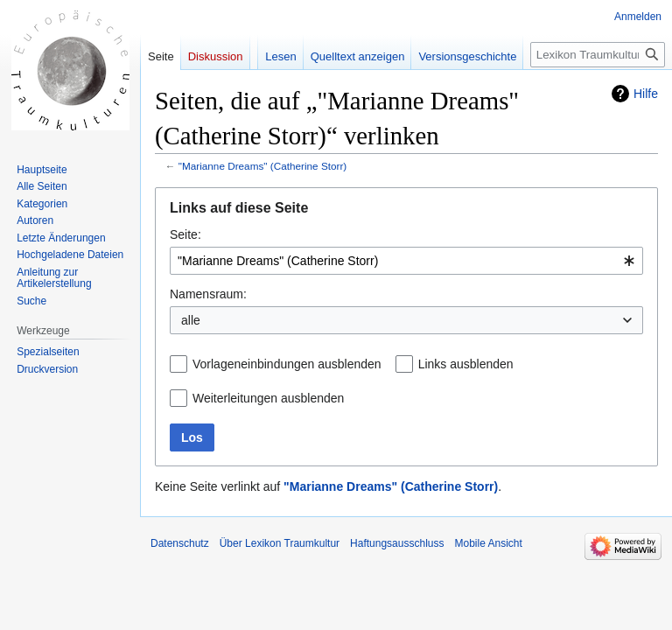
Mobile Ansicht (488, 543)
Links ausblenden (466, 364)
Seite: (185, 234)
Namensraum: (208, 294)
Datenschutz (180, 543)
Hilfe (646, 94)
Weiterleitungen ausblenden (268, 398)
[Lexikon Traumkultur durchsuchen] (598, 55)
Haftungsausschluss (397, 543)
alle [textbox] (191, 320)
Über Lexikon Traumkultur (280, 543)
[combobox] (406, 261)
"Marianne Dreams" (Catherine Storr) (263, 166)
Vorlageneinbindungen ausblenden (287, 364)
